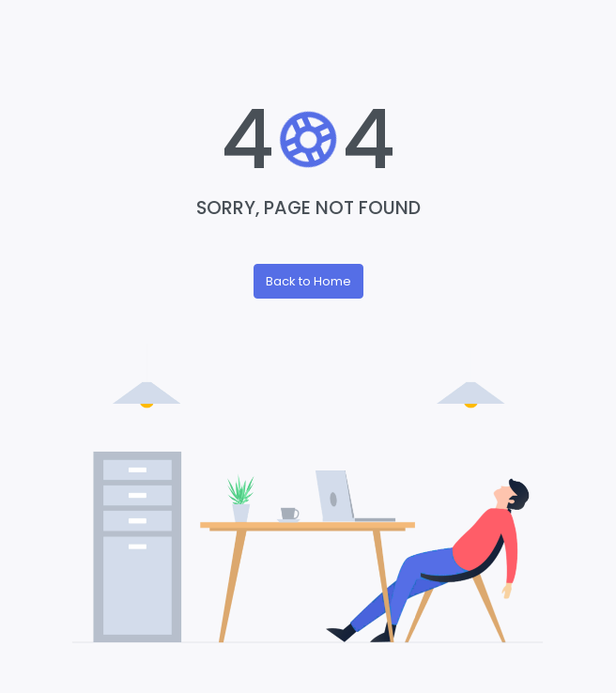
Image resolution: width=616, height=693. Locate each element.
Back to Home (308, 281)
